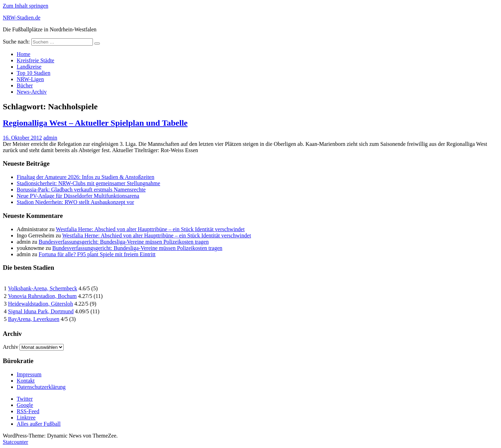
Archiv (10, 347)
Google (25, 405)
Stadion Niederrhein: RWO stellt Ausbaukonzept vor (75, 202)
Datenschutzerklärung (41, 387)
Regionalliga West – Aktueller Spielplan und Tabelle (95, 123)
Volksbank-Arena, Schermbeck (43, 288)
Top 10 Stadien (34, 73)
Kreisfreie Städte (35, 60)
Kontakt (26, 381)
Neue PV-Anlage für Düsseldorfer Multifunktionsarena (78, 196)
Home (23, 54)
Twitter (25, 399)
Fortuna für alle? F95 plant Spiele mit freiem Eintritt (97, 254)
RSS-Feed (28, 411)
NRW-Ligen (30, 79)
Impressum (29, 374)
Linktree (26, 418)
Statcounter (15, 442)
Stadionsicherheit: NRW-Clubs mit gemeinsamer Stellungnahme (88, 183)
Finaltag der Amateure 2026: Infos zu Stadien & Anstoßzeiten (85, 177)
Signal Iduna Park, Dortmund (41, 311)
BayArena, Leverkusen (34, 319)
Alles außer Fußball (39, 424)
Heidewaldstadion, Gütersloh (41, 304)
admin (50, 138)
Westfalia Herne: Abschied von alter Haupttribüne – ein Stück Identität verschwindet (150, 229)
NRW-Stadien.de (22, 18)
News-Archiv (32, 92)
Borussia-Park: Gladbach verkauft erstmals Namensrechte (81, 190)
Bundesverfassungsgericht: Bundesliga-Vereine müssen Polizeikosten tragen (124, 242)
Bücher (25, 85)
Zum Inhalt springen (26, 6)
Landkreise (29, 67)
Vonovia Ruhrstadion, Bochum (42, 296)
